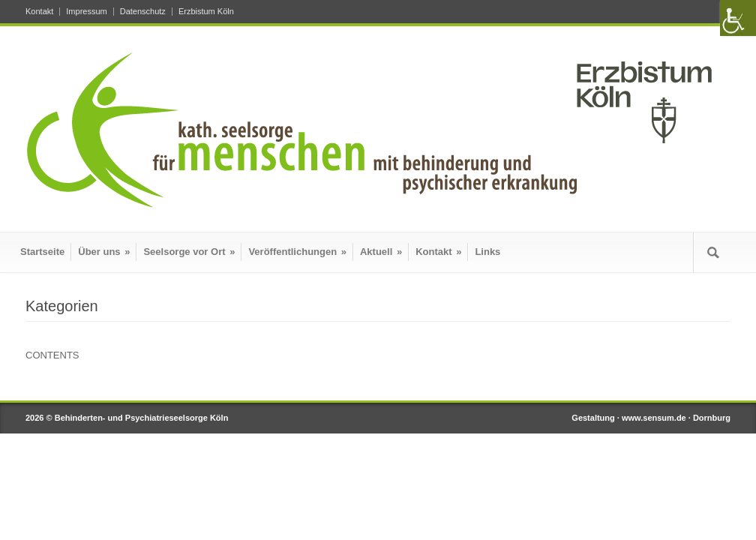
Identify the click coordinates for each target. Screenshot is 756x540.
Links (487, 252)
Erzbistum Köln (206, 12)
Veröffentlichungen (297, 252)
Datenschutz (143, 12)
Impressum (86, 12)
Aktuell (381, 252)
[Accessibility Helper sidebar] (738, 18)
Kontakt (39, 12)
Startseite (42, 252)
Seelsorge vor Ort (189, 252)
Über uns (104, 252)
